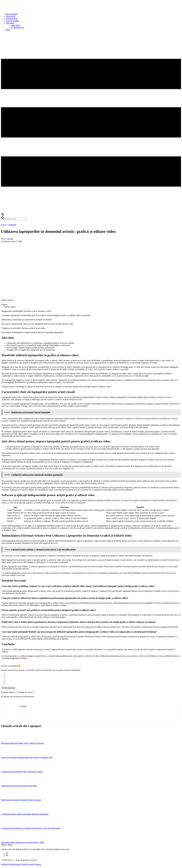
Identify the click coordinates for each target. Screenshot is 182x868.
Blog (8, 30)
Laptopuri (12, 225)
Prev (4, 845)
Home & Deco (12, 18)
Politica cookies (28, 864)
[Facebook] (7, 854)
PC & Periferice (17, 28)
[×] (91, 302)
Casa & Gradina (13, 21)
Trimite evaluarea (8, 688)
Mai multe (10, 23)
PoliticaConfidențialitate (11, 864)
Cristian (10, 239)
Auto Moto (16, 25)
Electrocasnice (12, 14)
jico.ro (4, 225)
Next (10, 845)
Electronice (11, 16)
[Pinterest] (7, 856)
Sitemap (38, 864)
